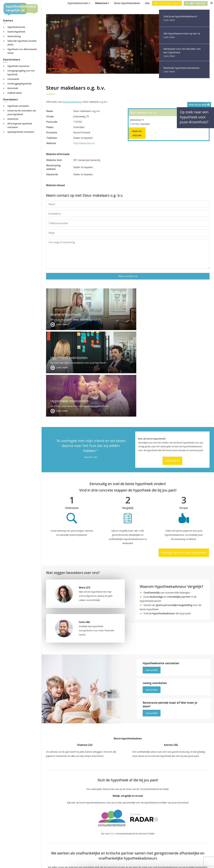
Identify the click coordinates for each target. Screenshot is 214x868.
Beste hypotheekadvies (127, 3)
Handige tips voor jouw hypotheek (184, 466)
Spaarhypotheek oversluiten (21, 132)
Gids (147, 3)
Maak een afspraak (137, 133)
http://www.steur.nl (84, 143)
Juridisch (118, 863)
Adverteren (108, 830)
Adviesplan (172, 374)
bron (112, 747)
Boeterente (13, 119)
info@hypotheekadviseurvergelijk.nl (123, 845)
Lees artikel (152, 584)
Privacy (141, 863)
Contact (106, 834)
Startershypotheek (16, 32)
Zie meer (186, 850)
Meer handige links (56, 830)
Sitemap (93, 863)
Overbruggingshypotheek (19, 84)
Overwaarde (13, 79)
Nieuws (130, 863)
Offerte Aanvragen (167, 3)
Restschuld (13, 88)
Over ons (107, 838)
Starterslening (14, 36)
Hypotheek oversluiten (18, 106)
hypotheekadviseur (73, 102)
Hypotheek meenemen (18, 66)
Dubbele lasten (15, 93)
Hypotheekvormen (16, 27)
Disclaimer (105, 863)
